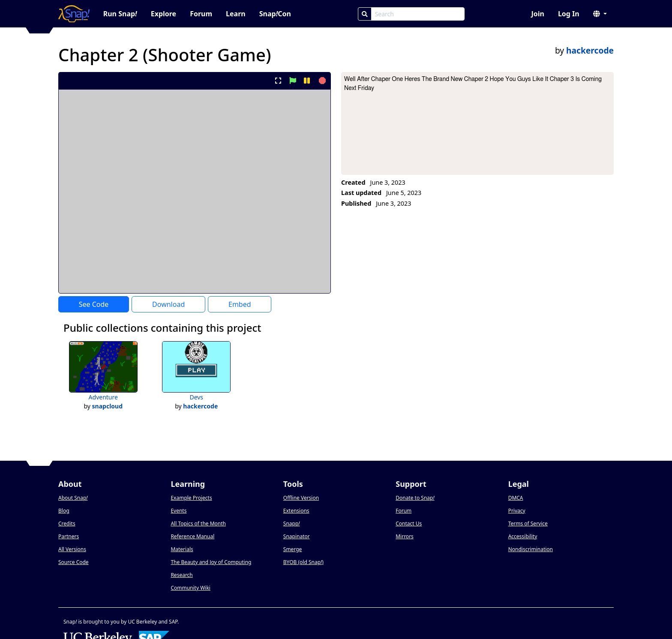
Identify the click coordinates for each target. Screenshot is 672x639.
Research (181, 575)
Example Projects (191, 498)
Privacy (517, 511)
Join (537, 14)
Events (178, 511)
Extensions (296, 511)
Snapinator (297, 536)
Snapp (292, 523)
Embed (240, 304)
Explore (163, 14)
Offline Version (301, 498)
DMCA (516, 498)
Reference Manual (192, 536)
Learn (236, 14)
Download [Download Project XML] (168, 304)
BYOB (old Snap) (303, 562)
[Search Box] (418, 14)
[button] (600, 14)
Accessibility (523, 536)
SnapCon (275, 14)
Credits (67, 523)
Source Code (73, 562)
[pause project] (307, 81)
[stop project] (321, 81)
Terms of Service (528, 523)
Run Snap (120, 14)
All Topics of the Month (198, 523)
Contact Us (409, 523)
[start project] (292, 81)
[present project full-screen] (278, 81)
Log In (569, 14)
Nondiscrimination (531, 549)
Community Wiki (190, 588)
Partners (69, 536)
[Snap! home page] (74, 14)
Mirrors (405, 536)
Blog (64, 511)
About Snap (73, 498)
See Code (94, 304)
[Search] (365, 14)
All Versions (72, 549)
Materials (182, 549)
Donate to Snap (415, 498)
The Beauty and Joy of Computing (211, 562)
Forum (201, 14)
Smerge (293, 549)
